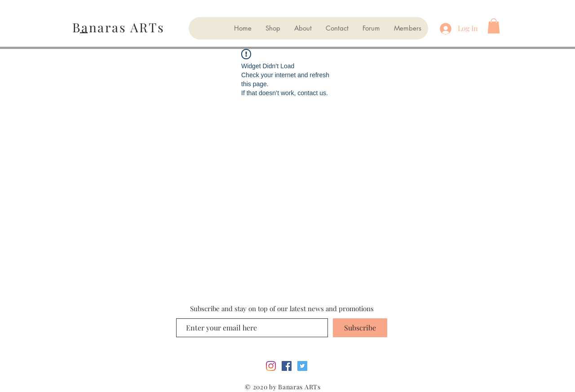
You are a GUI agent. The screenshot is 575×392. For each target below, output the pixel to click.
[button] (494, 26)
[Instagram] (271, 366)
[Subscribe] (360, 328)
